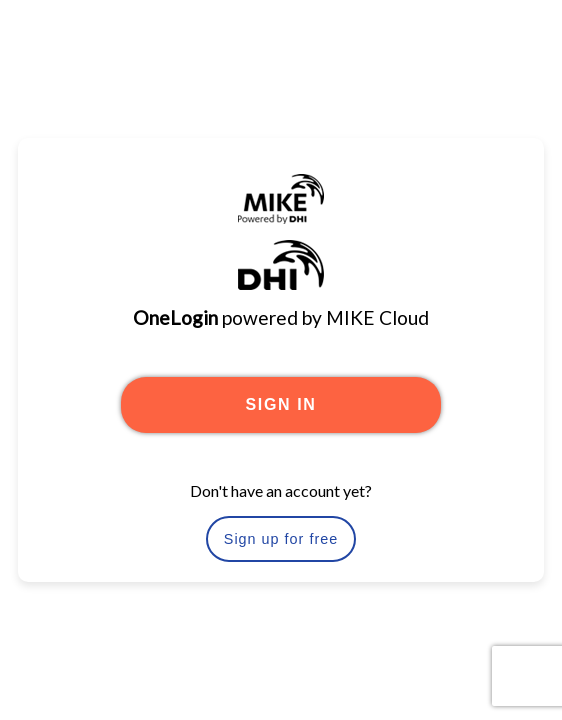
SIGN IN (281, 404)
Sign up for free (281, 539)
